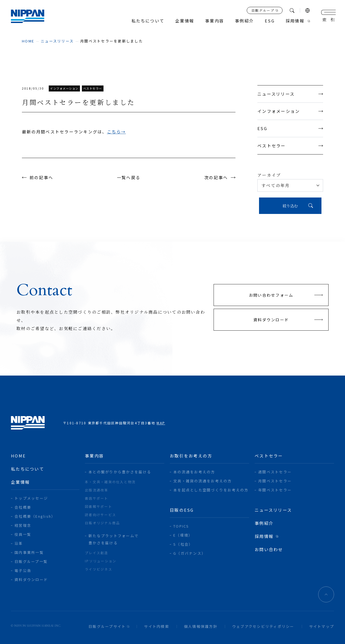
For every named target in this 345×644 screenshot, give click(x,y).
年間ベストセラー (275, 490)
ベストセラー (290, 146)
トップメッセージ (31, 498)
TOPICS (181, 526)
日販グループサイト (107, 626)
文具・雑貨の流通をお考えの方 (203, 481)
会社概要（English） (35, 516)
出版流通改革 (97, 490)
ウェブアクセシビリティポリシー (263, 626)
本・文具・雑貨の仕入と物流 (110, 482)
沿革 (19, 543)
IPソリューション (101, 561)
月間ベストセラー (275, 481)
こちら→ (117, 132)
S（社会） (183, 544)
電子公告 (23, 570)
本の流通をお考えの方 (194, 472)
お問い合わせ (269, 549)
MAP (161, 423)
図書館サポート (99, 506)
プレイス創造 (97, 553)
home (28, 41)
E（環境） (183, 535)
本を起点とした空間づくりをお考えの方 (211, 490)
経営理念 (23, 525)
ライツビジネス (99, 569)
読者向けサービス (100, 515)
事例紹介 (244, 21)
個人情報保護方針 (201, 626)
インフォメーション (290, 111)
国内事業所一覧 (29, 552)
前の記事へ (41, 177)
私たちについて (148, 21)
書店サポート (97, 498)
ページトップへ (326, 594)
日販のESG (182, 510)
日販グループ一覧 (31, 561)
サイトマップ (322, 626)
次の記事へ (216, 177)
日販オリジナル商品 (102, 523)
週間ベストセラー (275, 472)
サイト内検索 (157, 626)
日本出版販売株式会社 (28, 16)
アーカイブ (269, 175)
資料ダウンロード (31, 579)
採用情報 (295, 21)
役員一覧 (23, 534)
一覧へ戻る (129, 177)
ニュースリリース (57, 41)
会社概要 (23, 507)
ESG (290, 128)
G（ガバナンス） (189, 553)
